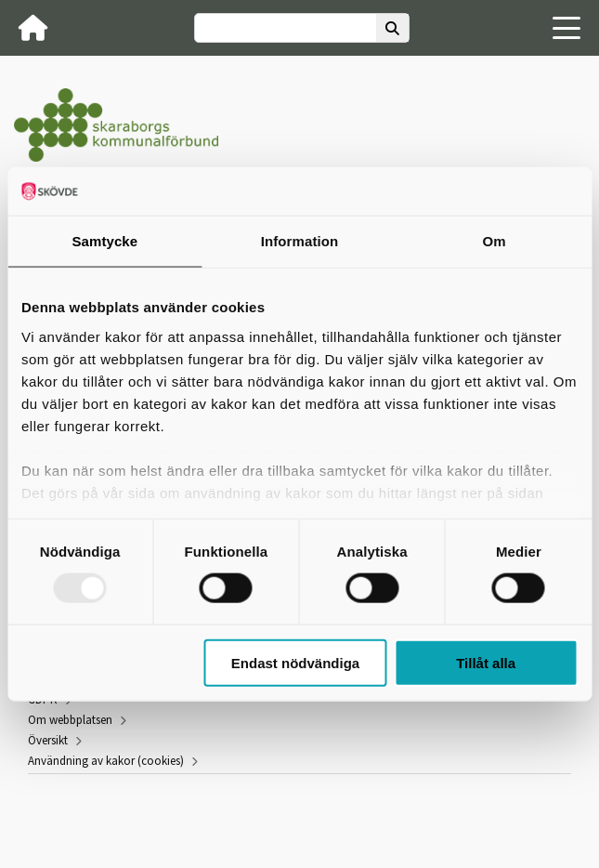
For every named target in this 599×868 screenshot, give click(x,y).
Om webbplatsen (70, 720)
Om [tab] (495, 241)
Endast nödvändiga (295, 662)
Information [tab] (300, 241)
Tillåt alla (486, 662)
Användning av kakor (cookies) (106, 761)
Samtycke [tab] (104, 241)
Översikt (48, 740)
